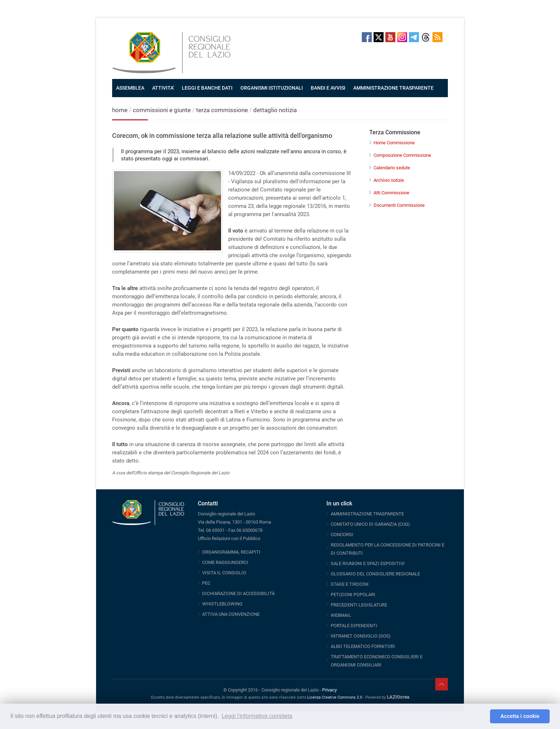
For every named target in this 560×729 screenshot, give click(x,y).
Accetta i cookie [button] (520, 716)
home (120, 110)
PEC (206, 583)
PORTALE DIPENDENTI (354, 626)
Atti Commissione (391, 193)
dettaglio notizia (275, 110)
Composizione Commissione (402, 155)
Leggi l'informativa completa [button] (257, 716)
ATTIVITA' (163, 88)
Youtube (390, 37)
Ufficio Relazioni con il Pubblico (229, 538)
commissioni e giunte (162, 110)
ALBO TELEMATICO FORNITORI (363, 646)
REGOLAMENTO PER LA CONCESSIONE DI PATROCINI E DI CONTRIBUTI (387, 549)
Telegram (414, 37)
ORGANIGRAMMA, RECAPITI (231, 552)
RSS (437, 37)
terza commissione (222, 110)
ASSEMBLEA (130, 88)
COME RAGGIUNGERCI (225, 562)
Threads (426, 37)
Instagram (402, 37)
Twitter (379, 37)
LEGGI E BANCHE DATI (207, 88)
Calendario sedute (392, 168)
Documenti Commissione (399, 205)
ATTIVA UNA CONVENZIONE (231, 614)
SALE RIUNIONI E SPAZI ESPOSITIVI (368, 563)
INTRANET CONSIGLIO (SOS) (361, 636)
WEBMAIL (341, 615)
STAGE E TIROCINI (350, 584)
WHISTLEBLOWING (222, 604)
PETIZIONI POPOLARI (353, 595)
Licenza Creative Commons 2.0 (335, 697)
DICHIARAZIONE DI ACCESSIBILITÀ (238, 593)
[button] (483, 716)
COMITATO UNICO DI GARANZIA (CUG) (370, 524)
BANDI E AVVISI (328, 88)
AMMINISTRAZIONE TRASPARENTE (393, 88)
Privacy (329, 690)
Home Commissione (394, 143)
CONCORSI (342, 535)
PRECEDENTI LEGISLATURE (359, 605)
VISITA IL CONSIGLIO (224, 573)
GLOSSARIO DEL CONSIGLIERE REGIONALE (375, 574)
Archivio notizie (389, 180)
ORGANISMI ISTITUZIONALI (272, 88)
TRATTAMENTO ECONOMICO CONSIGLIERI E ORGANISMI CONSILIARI (377, 661)
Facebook (367, 37)
